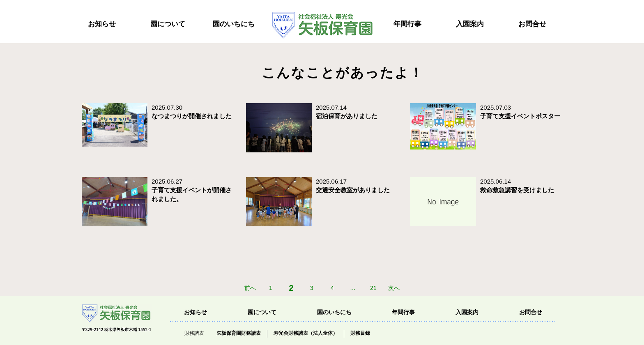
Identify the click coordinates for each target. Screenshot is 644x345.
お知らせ (102, 24)
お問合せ (532, 24)
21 (373, 288)
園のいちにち (234, 24)
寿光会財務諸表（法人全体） (306, 333)
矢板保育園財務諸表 (239, 333)
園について (168, 24)
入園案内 (470, 24)
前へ (250, 288)
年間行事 (407, 24)
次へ (394, 288)
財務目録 (360, 333)
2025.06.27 (192, 190)
